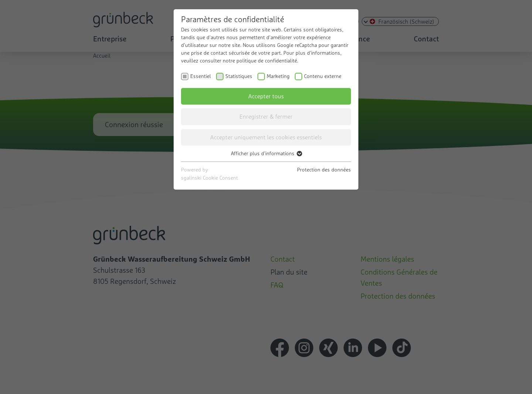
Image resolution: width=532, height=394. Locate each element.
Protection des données (324, 170)
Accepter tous (266, 96)
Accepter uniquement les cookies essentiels (266, 137)
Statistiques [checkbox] (239, 76)
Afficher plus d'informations (266, 153)
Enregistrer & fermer (266, 116)
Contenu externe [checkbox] (323, 76)
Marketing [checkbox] (278, 76)
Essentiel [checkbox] (201, 76)
